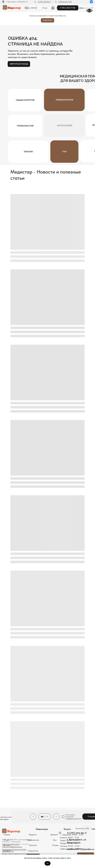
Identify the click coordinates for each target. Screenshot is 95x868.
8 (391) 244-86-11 (44, 2)
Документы (55, 835)
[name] (33, 817)
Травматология (64, 100)
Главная (10, 8)
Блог (55, 840)
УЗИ (64, 151)
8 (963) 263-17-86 (65, 2)
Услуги (27, 8)
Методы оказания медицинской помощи (15, 854)
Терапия (28, 152)
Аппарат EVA (62, 8)
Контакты (80, 8)
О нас (45, 8)
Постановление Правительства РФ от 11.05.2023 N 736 (14, 850)
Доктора (7, 845)
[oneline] (57, 817)
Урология (33, 845)
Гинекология (33, 851)
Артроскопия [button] (65, 126)
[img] (91, 2)
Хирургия (33, 835)
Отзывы (55, 845)
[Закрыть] (92, 14)
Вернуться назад (19, 64)
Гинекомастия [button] (25, 126)
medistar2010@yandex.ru (80, 849)
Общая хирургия (25, 100)
